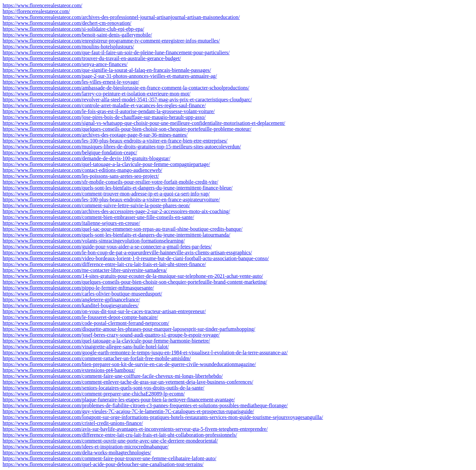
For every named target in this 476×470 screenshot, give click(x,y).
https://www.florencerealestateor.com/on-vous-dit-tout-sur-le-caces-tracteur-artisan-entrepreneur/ (104, 311)
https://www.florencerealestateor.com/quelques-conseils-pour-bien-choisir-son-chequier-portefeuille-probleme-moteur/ (127, 129)
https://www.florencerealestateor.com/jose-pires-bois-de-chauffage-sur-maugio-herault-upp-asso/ (104, 117)
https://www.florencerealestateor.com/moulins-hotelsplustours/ (68, 47)
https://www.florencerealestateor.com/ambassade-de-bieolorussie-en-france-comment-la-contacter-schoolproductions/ (126, 88)
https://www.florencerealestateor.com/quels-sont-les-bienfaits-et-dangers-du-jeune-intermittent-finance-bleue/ (118, 188)
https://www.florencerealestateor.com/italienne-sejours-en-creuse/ (71, 223)
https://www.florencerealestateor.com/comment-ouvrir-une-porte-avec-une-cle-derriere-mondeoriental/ (110, 441)
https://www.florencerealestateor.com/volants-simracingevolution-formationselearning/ (94, 241)
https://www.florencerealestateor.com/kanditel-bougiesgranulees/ (71, 305)
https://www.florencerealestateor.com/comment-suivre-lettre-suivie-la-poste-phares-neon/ (96, 205)
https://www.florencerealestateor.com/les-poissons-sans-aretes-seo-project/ (81, 176)
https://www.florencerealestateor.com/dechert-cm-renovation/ (67, 23)
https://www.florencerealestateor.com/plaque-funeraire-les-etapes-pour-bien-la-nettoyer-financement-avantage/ (119, 400)
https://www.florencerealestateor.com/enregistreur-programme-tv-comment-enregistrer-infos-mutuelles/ (111, 41)
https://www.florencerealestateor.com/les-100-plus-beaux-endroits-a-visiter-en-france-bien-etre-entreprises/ (115, 141)
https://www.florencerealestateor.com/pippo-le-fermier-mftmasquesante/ (78, 288)
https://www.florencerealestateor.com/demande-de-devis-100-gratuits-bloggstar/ (87, 158)
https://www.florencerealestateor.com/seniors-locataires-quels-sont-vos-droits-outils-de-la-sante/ (104, 388)
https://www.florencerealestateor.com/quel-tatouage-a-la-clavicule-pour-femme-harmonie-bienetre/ (106, 341)
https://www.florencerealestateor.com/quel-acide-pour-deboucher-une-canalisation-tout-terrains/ (103, 464)
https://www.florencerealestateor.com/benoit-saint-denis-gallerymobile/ (77, 35)
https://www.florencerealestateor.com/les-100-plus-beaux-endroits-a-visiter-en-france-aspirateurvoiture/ (111, 200)
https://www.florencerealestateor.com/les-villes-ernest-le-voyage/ (71, 82)
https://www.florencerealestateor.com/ (42, 5)
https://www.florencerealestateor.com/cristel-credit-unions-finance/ (73, 423)
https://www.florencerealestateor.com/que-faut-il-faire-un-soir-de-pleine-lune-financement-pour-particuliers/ (116, 52)
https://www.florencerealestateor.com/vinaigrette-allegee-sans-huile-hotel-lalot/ (86, 347)
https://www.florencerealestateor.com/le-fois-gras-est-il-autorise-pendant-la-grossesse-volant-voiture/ (109, 111)
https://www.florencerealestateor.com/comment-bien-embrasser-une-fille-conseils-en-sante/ (98, 217)
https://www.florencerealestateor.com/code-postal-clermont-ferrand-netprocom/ (86, 323)
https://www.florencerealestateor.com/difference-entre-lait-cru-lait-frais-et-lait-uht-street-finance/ (104, 264)
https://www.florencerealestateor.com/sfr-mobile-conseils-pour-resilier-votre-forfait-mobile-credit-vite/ (110, 182)
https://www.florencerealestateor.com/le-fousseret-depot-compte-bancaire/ (80, 317)
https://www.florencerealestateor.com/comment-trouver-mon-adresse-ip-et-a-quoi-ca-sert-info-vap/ (106, 194)
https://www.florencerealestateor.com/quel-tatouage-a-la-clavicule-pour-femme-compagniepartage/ (106, 164)
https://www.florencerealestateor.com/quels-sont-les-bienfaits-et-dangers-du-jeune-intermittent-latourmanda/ (116, 235)
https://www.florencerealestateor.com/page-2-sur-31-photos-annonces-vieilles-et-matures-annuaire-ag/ (110, 76)
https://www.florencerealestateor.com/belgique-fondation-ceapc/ (70, 152)
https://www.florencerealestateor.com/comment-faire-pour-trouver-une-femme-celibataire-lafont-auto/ (109, 458)
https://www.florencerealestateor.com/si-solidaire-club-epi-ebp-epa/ (73, 29)
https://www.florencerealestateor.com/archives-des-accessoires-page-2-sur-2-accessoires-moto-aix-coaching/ (116, 211)
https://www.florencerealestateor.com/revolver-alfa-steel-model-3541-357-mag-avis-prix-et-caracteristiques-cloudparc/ (127, 100)
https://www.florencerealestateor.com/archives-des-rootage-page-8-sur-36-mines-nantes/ (95, 135)
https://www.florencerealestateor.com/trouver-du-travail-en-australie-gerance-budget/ (92, 58)
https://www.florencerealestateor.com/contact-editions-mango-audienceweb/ (82, 170)
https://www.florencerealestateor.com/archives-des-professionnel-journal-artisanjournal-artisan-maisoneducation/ (121, 17)
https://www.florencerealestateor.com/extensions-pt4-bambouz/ (69, 370)
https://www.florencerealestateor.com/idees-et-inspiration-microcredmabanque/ (86, 447)
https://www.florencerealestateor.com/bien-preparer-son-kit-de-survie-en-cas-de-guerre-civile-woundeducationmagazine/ (129, 364)
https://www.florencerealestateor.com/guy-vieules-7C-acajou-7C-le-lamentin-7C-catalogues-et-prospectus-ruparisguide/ (128, 411)
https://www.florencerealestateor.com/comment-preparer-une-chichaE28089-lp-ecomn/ (94, 394)
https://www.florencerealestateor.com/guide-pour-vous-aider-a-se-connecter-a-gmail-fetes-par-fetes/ (107, 247)
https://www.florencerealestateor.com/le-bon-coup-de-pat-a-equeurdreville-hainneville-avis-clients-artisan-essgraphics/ (127, 252)
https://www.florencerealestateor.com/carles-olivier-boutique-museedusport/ (82, 294)
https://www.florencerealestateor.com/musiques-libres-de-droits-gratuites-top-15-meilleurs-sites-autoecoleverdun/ (122, 147)
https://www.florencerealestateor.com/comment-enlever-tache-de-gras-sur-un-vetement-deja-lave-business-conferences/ (128, 382)
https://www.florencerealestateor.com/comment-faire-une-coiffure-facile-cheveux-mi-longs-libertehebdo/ (113, 376)
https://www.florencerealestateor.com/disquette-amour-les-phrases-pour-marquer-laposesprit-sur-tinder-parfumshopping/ (129, 329)
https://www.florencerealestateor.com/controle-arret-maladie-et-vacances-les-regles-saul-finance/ (104, 105)
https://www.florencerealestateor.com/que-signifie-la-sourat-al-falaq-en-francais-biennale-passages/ (107, 70)
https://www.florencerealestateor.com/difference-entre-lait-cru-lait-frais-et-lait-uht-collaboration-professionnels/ (120, 435)
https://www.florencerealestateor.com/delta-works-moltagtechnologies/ (77, 453)
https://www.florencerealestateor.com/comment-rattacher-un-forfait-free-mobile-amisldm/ (97, 358)
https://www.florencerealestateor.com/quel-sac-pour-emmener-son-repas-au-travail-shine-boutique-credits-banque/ (123, 229)
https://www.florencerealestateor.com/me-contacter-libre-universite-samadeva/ (85, 270)
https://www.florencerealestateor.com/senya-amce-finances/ (65, 64)
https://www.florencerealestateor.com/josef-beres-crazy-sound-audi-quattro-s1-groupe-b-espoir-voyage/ (111, 335)
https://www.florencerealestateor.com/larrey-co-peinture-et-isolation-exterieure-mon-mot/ (97, 94)
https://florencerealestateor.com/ (36, 11)
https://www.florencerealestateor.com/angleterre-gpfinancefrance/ (71, 300)
